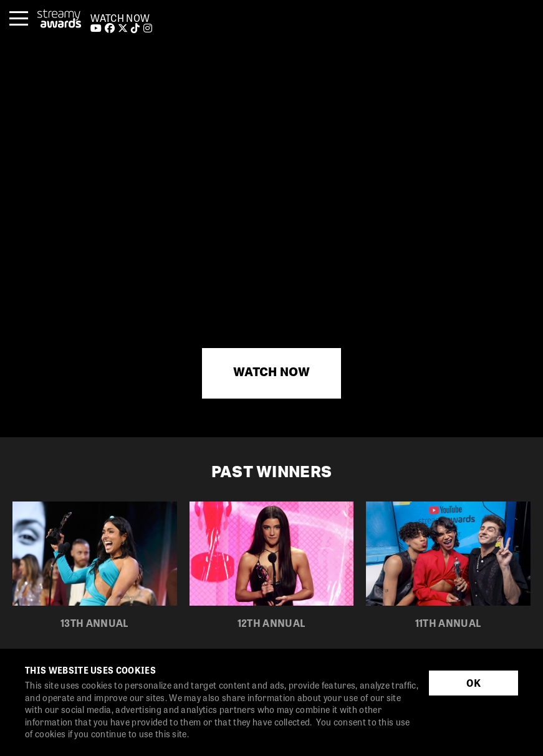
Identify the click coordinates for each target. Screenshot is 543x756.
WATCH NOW (120, 18)
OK (473, 683)
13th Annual (95, 623)
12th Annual (272, 623)
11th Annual (449, 623)
